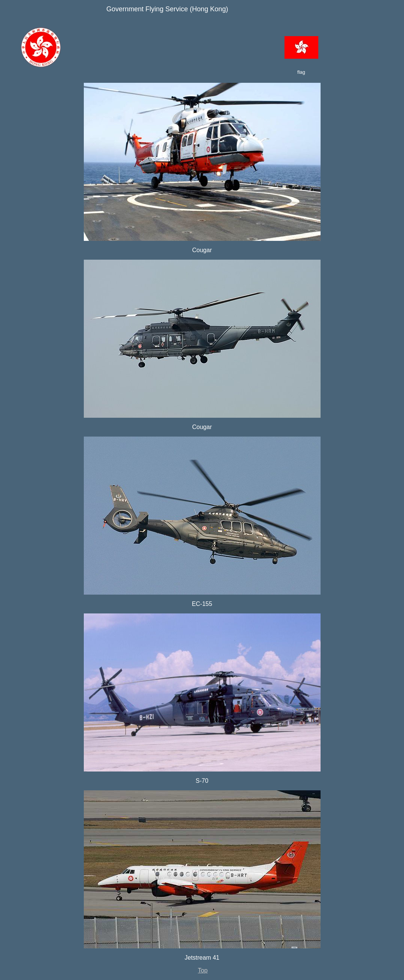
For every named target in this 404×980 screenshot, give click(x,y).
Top (203, 970)
